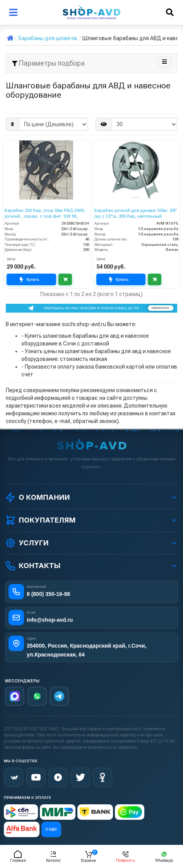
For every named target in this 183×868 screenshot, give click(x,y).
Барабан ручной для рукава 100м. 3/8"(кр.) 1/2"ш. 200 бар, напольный (136, 213)
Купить (29, 280)
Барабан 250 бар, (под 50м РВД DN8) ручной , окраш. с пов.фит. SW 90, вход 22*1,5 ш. (45, 214)
